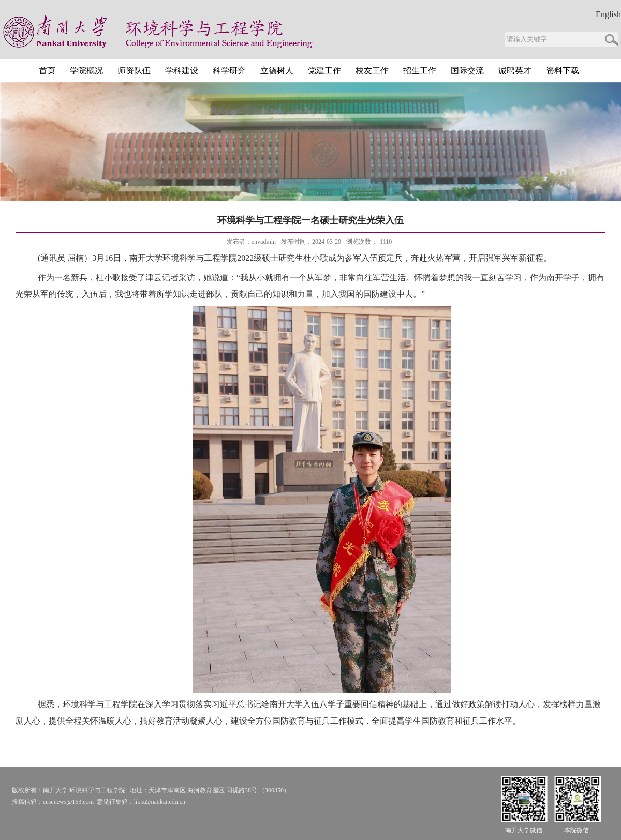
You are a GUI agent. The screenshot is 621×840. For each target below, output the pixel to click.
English (608, 14)
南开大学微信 (524, 830)
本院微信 (576, 830)
